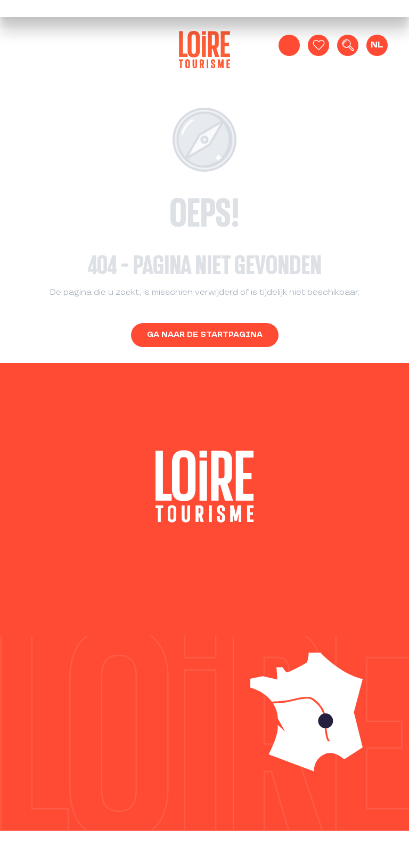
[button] (348, 45)
